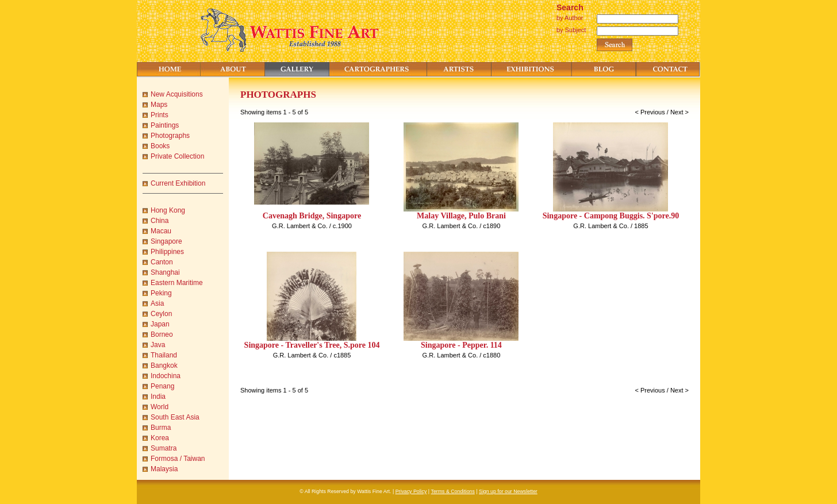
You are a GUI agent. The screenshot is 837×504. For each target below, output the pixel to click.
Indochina (166, 376)
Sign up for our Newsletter (508, 491)
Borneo (162, 334)
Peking (161, 293)
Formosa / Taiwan (178, 459)
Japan (160, 324)
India (158, 397)
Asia (157, 303)
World (160, 407)
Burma (161, 428)
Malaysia (164, 469)
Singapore (166, 241)
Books (160, 146)
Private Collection (177, 156)
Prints (160, 115)
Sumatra (164, 448)
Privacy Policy (411, 491)
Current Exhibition (178, 183)
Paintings (165, 125)
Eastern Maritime (177, 283)
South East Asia (175, 417)
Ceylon (161, 314)
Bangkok (164, 366)
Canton (162, 262)
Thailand (164, 355)
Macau (161, 231)
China (160, 221)
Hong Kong (168, 210)
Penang (162, 386)
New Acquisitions (177, 94)
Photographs (170, 136)
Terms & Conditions (453, 491)
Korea (160, 438)
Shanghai (165, 272)
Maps (159, 105)
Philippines (167, 252)
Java (158, 345)
